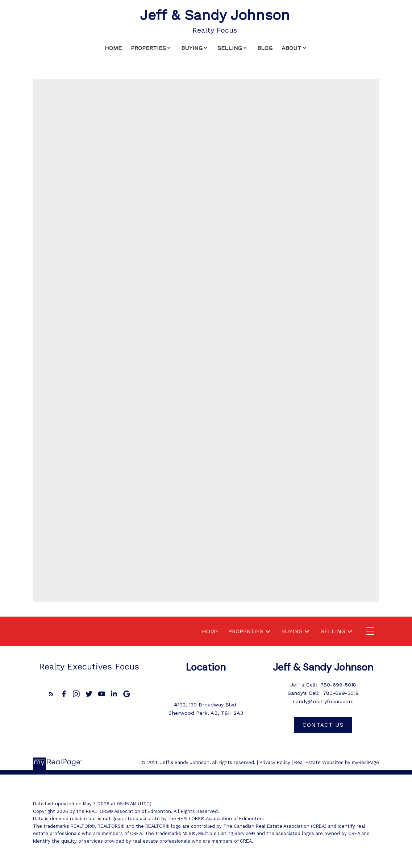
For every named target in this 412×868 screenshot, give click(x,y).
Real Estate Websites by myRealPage (337, 762)
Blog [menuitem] (265, 48)
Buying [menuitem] (192, 48)
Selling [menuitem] (230, 48)
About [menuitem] (292, 48)
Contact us (323, 725)
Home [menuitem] (113, 48)
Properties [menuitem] (148, 48)
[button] (51, 694)
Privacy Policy (275, 762)
